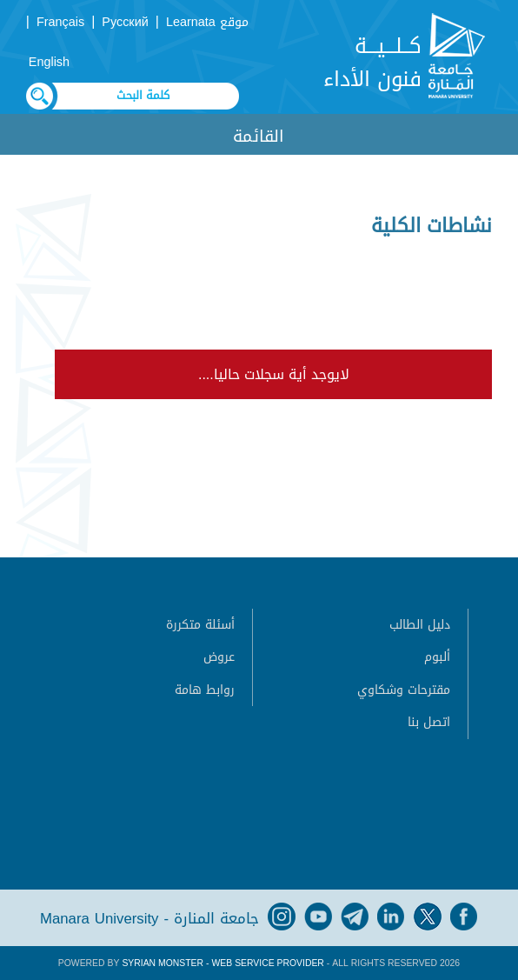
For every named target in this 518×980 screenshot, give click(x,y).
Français (60, 22)
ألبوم (437, 657)
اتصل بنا (429, 722)
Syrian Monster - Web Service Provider (222, 963)
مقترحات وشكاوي (404, 690)
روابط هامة (205, 690)
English (49, 62)
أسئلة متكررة (200, 625)
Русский (125, 22)
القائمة (259, 136)
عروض (219, 657)
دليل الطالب (420, 625)
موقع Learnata (207, 22)
